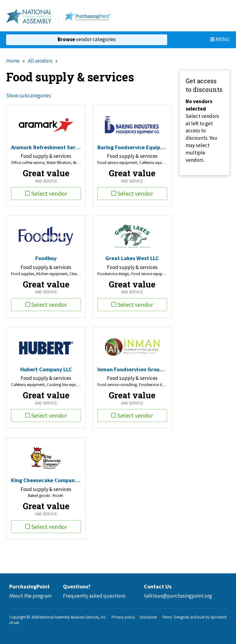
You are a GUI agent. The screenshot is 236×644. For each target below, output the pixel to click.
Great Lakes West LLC (132, 258)
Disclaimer (148, 617)
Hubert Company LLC (46, 369)
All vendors (40, 61)
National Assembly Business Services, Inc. (73, 617)
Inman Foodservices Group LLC (132, 369)
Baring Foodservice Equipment (132, 147)
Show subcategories (29, 96)
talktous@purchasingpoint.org (178, 596)
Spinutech (219, 617)
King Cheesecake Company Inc (46, 480)
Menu (220, 39)
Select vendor (46, 193)
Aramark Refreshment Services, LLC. (46, 147)
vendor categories (87, 39)
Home (13, 61)
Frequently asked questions (94, 596)
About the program (30, 596)
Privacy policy (123, 617)
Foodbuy (46, 258)
